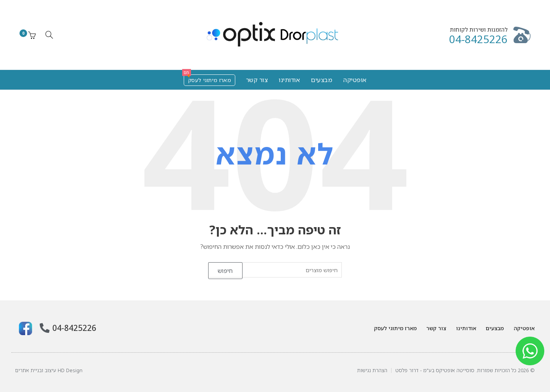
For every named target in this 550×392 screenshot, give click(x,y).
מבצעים (322, 80)
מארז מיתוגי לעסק (207, 79)
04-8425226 (478, 39)
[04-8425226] (43, 328)
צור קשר (257, 80)
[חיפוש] (49, 35)
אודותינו (289, 80)
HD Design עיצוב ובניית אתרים (49, 370)
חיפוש (225, 271)
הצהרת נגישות (372, 370)
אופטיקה (355, 80)
